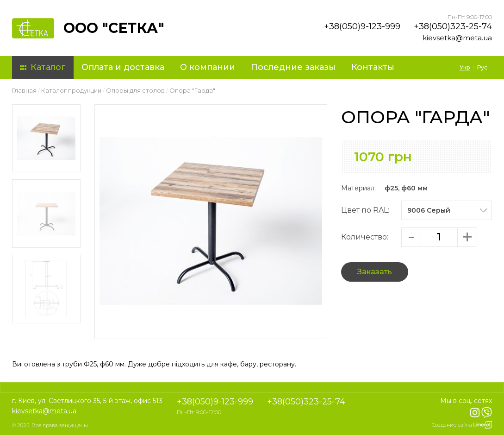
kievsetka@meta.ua (457, 38)
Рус (482, 67)
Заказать (375, 272)
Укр (465, 67)
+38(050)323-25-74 (453, 26)
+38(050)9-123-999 (362, 26)
